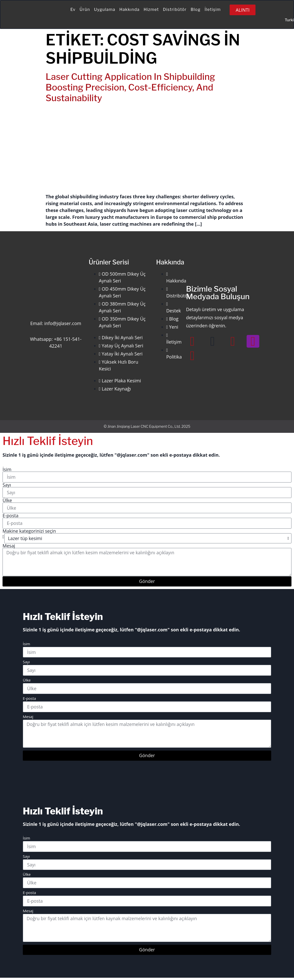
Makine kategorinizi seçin (29, 531)
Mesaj (9, 546)
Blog (196, 10)
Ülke (7, 501)
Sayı (7, 485)
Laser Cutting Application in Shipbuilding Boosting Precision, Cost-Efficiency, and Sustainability (130, 87)
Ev (73, 10)
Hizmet (151, 10)
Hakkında (130, 10)
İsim (7, 469)
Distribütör (175, 10)
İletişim (213, 10)
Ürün (85, 10)
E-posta (11, 516)
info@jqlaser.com (63, 323)
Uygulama (105, 10)
